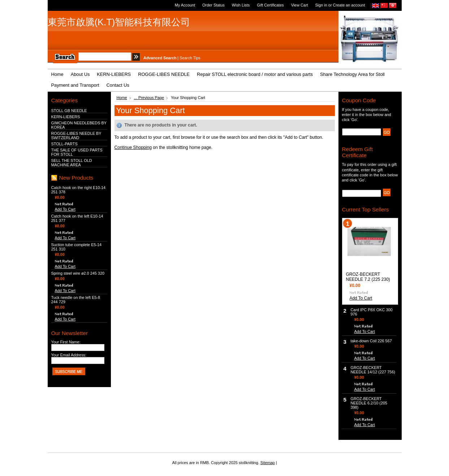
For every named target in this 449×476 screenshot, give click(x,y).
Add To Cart (65, 209)
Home (122, 98)
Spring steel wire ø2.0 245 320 (78, 273)
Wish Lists (241, 5)
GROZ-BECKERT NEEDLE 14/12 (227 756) (373, 370)
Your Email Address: (69, 355)
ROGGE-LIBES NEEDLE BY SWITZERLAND (76, 136)
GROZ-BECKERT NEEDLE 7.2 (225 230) (368, 277)
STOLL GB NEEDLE (69, 111)
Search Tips (190, 58)
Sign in (321, 5)
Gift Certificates (270, 5)
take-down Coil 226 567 (371, 341)
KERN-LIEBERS (66, 117)
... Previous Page (149, 98)
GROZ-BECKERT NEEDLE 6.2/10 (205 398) (369, 403)
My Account (185, 5)
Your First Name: (66, 342)
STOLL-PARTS (64, 144)
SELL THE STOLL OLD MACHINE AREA (72, 163)
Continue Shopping (133, 147)
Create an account (349, 5)
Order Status (213, 5)
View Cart (300, 5)
